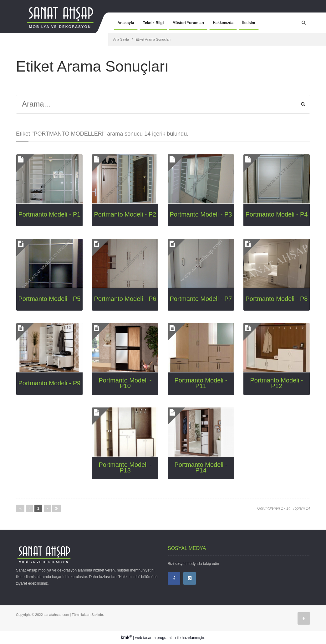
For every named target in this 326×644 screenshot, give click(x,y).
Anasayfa (126, 23)
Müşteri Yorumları (188, 23)
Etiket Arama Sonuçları (153, 39)
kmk (127, 637)
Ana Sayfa (121, 39)
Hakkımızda (223, 23)
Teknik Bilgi (153, 23)
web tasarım (145, 638)
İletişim (249, 23)
